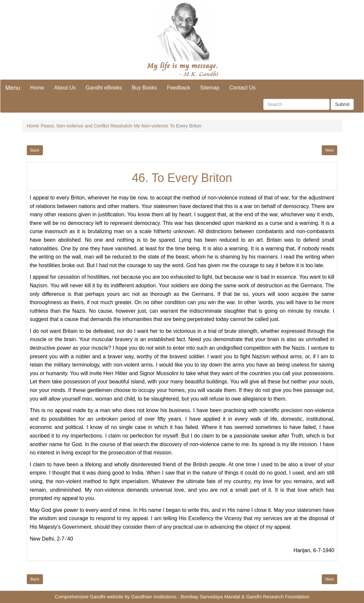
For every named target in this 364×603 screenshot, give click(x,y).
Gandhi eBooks (104, 88)
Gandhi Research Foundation (278, 597)
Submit (342, 104)
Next (329, 150)
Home (37, 88)
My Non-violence (151, 126)
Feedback (178, 88)
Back (35, 150)
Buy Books (144, 88)
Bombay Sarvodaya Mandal (210, 597)
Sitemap (210, 88)
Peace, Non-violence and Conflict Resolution (86, 126)
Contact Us (242, 88)
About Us (65, 88)
